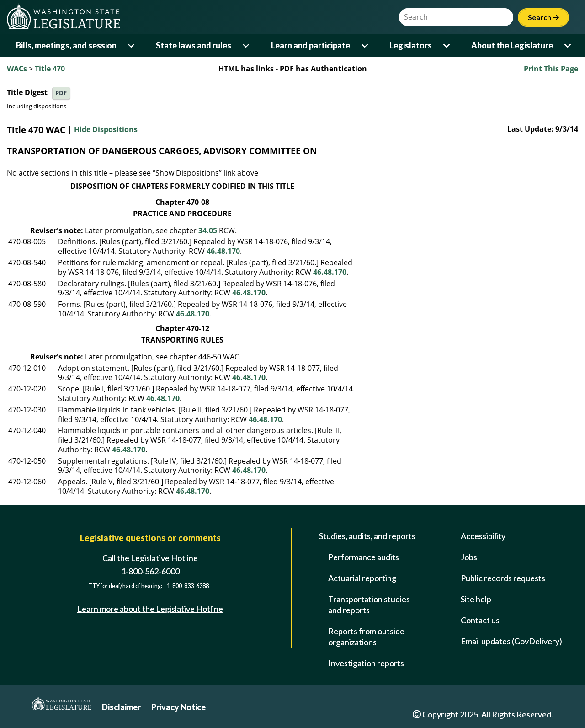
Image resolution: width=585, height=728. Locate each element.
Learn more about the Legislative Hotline (150, 609)
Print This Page (551, 69)
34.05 (208, 230)
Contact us (480, 620)
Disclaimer (121, 707)
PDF (61, 93)
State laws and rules (194, 45)
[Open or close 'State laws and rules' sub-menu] (247, 45)
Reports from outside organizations (366, 637)
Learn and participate (311, 45)
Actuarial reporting (362, 578)
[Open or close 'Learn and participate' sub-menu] (365, 45)
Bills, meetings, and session (66, 45)
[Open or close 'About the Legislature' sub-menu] (568, 45)
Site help (476, 599)
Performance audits (364, 557)
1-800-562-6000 (150, 571)
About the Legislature (512, 45)
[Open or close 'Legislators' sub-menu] (447, 45)
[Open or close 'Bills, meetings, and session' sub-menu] (132, 45)
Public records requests (503, 578)
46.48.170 (223, 251)
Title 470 (50, 69)
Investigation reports (366, 663)
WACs (17, 69)
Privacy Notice (178, 707)
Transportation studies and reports (369, 605)
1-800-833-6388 (188, 586)
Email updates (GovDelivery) (511, 641)
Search (543, 17)
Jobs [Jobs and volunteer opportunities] (469, 557)
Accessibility (483, 536)
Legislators (411, 45)
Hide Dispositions (106, 130)
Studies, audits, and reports (367, 536)
